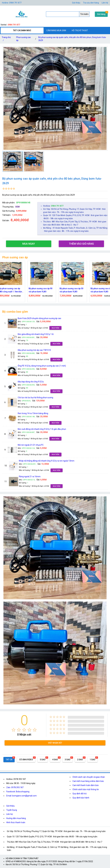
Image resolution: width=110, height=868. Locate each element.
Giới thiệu (76, 3)
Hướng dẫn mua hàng (16, 818)
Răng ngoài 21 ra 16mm (30, 477)
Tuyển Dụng (12, 810)
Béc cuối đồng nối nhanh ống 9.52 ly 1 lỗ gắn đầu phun (42, 429)
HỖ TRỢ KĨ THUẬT (80, 30)
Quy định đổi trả (79, 794)
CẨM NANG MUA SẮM (56, 30)
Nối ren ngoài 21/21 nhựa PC (31, 445)
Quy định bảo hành (81, 798)
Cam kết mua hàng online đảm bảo (88, 781)
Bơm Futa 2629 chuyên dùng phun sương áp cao (39, 318)
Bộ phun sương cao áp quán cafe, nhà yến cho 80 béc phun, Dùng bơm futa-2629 (72, 39)
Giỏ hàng (101, 14)
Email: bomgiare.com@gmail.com (21, 796)
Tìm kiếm (84, 14)
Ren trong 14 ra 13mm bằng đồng (33, 413)
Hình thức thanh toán (16, 822)
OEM (17, 207)
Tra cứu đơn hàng (91, 3)
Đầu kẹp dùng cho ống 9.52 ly (31, 382)
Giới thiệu (10, 806)
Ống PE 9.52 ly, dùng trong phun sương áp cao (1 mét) (42, 366)
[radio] (14, 730)
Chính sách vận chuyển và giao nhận (89, 777)
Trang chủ (6, 39)
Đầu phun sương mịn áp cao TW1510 (34, 350)
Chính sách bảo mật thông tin (86, 789)
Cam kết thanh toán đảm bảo (86, 785)
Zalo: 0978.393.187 (15, 787)
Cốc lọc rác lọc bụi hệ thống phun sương (35, 397)
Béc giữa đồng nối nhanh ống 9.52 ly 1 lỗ (36, 334)
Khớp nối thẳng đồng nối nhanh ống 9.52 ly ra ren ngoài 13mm (47, 461)
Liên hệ (105, 3)
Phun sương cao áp (23, 39)
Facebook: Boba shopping (18, 792)
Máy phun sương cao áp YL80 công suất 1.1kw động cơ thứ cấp (15, 290)
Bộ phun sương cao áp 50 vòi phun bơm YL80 (76, 290)
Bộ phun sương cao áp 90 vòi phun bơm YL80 (45, 290)
